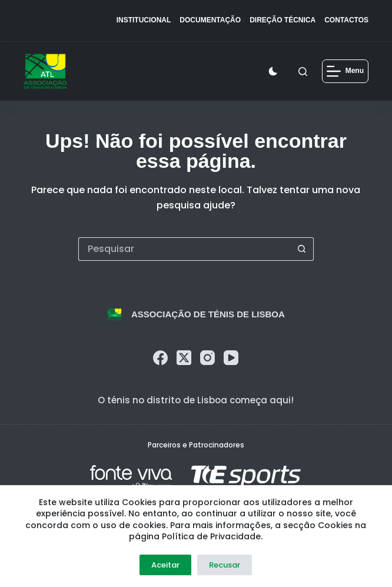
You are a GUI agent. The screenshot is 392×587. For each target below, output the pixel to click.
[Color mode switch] (275, 71)
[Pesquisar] (303, 72)
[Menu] (345, 71)
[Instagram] (207, 358)
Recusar (225, 565)
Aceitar (165, 565)
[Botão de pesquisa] (302, 249)
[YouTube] (231, 358)
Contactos (346, 20)
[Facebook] (160, 358)
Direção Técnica (283, 20)
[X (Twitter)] (184, 358)
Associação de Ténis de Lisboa (208, 314)
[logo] (46, 71)
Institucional (144, 20)
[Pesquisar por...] (184, 249)
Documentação (210, 20)
